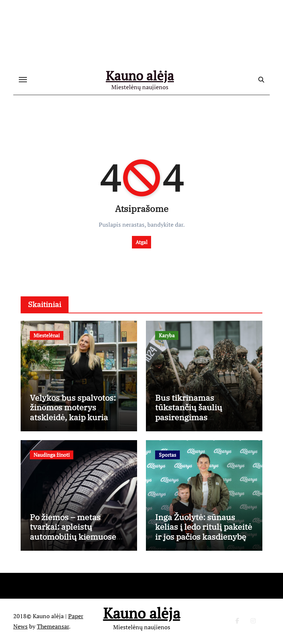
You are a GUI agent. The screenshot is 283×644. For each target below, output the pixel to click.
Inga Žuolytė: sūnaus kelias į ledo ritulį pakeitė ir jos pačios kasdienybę (204, 527)
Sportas (167, 455)
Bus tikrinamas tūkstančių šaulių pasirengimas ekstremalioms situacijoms (189, 417)
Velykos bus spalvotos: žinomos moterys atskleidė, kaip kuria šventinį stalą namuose (74, 412)
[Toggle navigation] (23, 80)
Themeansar (53, 626)
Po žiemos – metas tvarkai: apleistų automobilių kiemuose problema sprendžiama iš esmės (78, 537)
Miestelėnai (47, 335)
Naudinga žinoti (52, 455)
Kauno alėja (140, 76)
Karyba (167, 335)
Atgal (141, 242)
